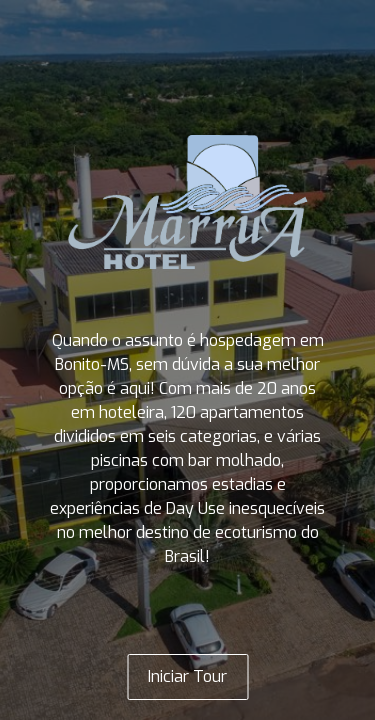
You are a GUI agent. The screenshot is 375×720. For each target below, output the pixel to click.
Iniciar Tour (187, 676)
